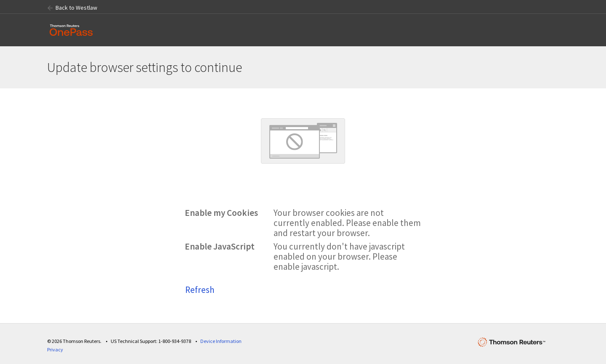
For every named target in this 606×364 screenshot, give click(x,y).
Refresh (200, 290)
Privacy (55, 349)
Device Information (221, 341)
